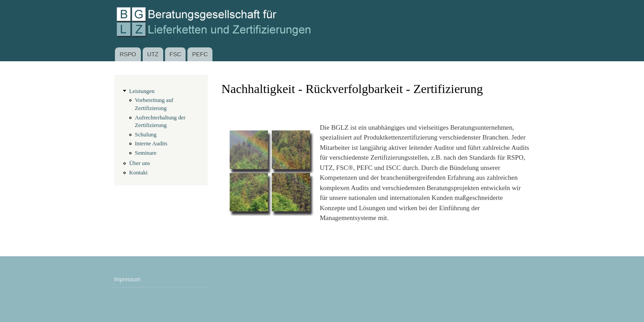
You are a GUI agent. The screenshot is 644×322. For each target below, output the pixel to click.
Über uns (140, 163)
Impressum (127, 280)
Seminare (146, 153)
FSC (175, 54)
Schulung (146, 135)
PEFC (200, 54)
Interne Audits (151, 144)
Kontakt (138, 173)
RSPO (128, 54)
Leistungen (142, 91)
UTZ (153, 54)
